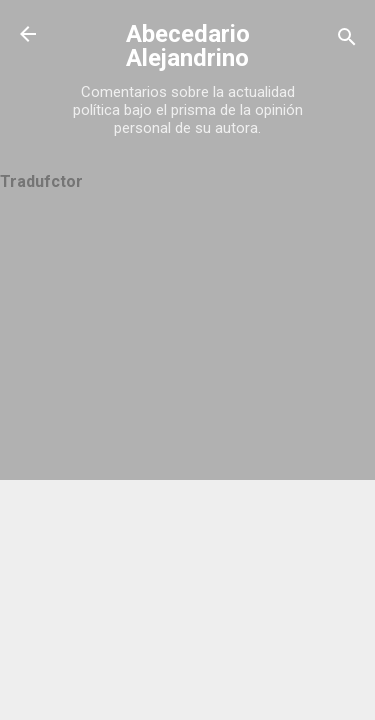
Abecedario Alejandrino (188, 46)
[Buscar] (347, 40)
